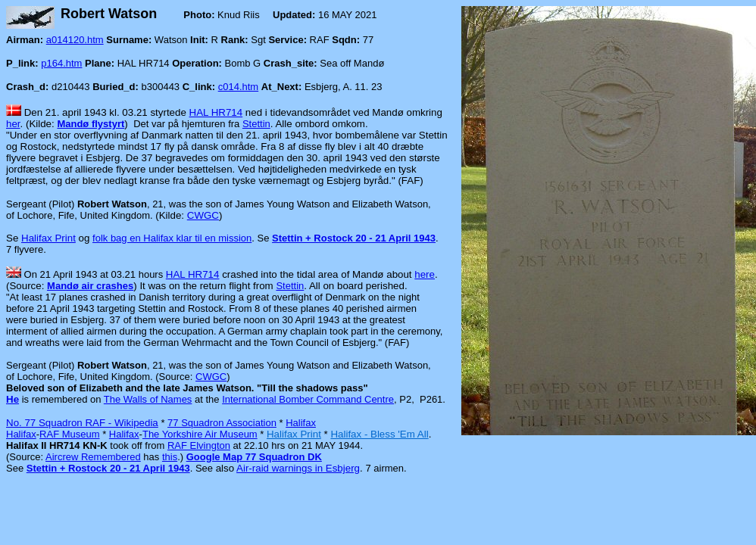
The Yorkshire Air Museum (200, 434)
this (170, 457)
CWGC (203, 215)
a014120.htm (75, 40)
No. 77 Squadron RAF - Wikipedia (82, 423)
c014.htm (238, 87)
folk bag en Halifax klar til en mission (172, 238)
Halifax (301, 423)
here (425, 274)
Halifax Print (48, 238)
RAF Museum (69, 434)
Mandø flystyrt (91, 124)
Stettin (256, 124)
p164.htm (61, 63)
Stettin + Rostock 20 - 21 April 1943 (354, 238)
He (12, 399)
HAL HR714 (216, 112)
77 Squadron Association (222, 423)
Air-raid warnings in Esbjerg (298, 468)
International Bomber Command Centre (308, 399)
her (13, 124)
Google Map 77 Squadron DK (254, 457)
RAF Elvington (199, 445)
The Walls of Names (148, 399)
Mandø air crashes (90, 286)
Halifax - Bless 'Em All (379, 434)
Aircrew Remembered (93, 457)
